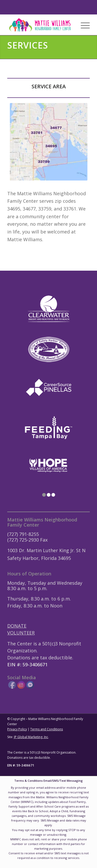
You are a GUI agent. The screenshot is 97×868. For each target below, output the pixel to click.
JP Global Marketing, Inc (31, 737)
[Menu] (83, 25)
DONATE (17, 626)
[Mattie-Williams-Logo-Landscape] (40, 25)
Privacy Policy (17, 729)
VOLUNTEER (21, 633)
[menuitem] (83, 25)
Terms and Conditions (47, 729)
